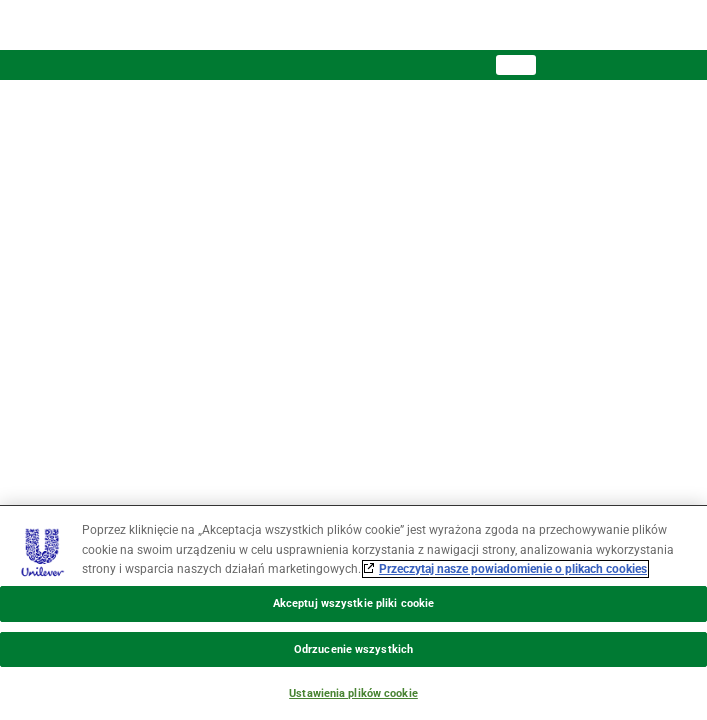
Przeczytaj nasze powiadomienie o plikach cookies (513, 569)
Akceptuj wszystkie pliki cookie (353, 603)
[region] (353, 612)
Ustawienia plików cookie (353, 693)
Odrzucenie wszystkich (353, 649)
